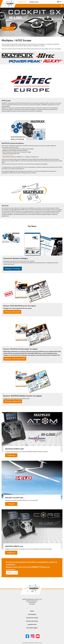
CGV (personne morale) (32, 618)
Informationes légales (32, 628)
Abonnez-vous (12, 573)
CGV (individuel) (32, 614)
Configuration (11, 455)
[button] (62, 21)
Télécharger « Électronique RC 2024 (15, 359)
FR (59, 2)
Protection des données (32, 621)
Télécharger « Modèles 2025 (13, 401)
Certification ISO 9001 (8, 155)
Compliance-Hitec (32, 624)
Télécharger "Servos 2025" (12, 312)
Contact (32, 611)
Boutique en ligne (34, 2)
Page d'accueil (22, 2)
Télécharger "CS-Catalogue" (13, 269)
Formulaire (11, 504)
